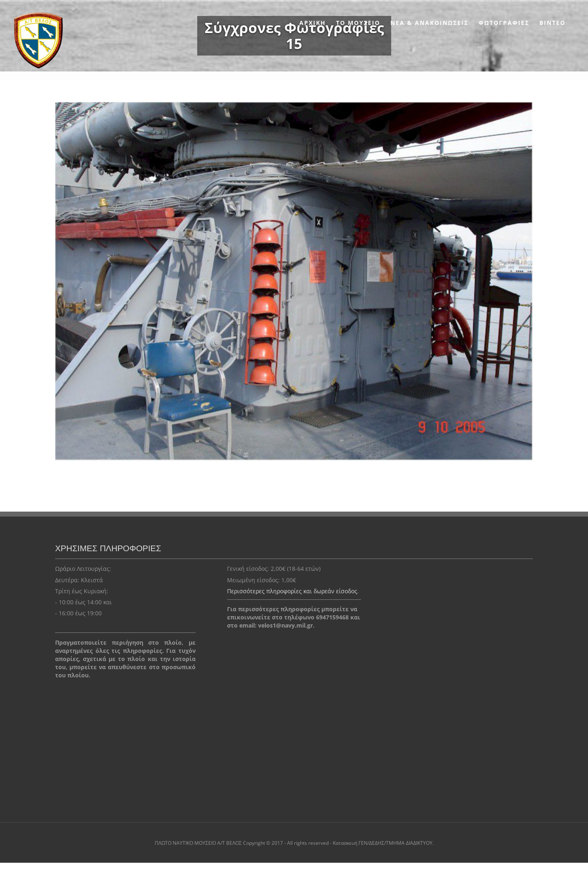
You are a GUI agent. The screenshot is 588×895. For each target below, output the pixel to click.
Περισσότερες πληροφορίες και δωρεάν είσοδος (292, 591)
